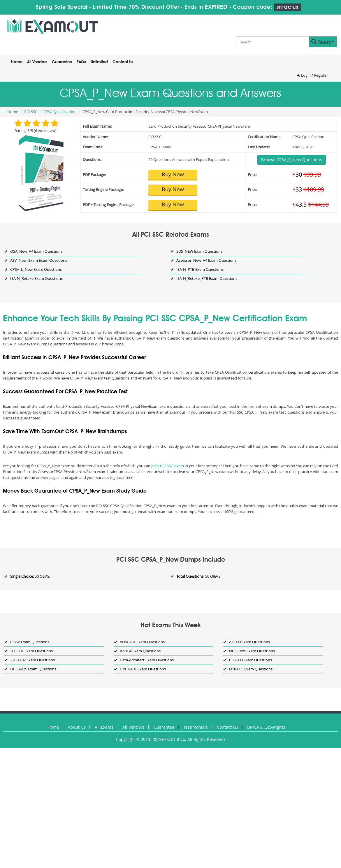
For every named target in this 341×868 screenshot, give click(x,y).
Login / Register (312, 75)
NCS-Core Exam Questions (252, 651)
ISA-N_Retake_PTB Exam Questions (207, 278)
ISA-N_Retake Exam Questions (36, 278)
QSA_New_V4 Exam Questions (36, 251)
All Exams (104, 727)
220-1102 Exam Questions (32, 660)
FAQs (81, 62)
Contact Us (123, 62)
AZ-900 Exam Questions (249, 642)
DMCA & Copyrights (266, 727)
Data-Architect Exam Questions (147, 660)
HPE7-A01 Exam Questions (143, 669)
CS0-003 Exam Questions (251, 660)
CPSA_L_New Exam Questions (36, 269)
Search (323, 42)
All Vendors (37, 62)
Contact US (227, 727)
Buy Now (173, 174)
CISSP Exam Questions (30, 642)
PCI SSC (31, 112)
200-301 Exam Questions (31, 651)
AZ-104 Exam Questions (140, 651)
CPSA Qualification (59, 112)
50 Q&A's (30, 576)
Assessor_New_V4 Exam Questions (206, 260)
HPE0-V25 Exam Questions (33, 669)
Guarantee (62, 62)
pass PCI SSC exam (168, 466)
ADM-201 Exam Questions (142, 642)
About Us (77, 727)
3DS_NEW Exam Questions (199, 251)
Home (17, 62)
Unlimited (99, 62)
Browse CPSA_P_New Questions (292, 160)
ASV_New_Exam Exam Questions (39, 260)
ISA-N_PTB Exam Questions (200, 269)
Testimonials (196, 727)
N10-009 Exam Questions (251, 669)
